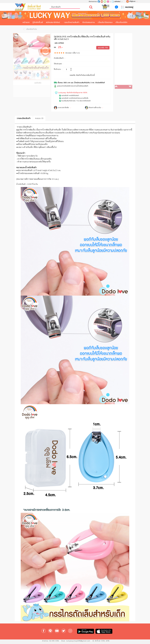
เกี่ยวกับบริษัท (121, 22)
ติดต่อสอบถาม (89, 22)
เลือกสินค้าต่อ (30, 29)
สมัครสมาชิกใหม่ (53, 22)
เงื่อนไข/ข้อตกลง (105, 22)
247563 (61, 43)
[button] (119, 87)
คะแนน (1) (39, 118)
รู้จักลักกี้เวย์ (38, 22)
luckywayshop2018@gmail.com (78, 641)
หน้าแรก (26, 22)
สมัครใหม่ (116, 1)
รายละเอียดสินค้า (24, 118)
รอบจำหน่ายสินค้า (72, 22)
